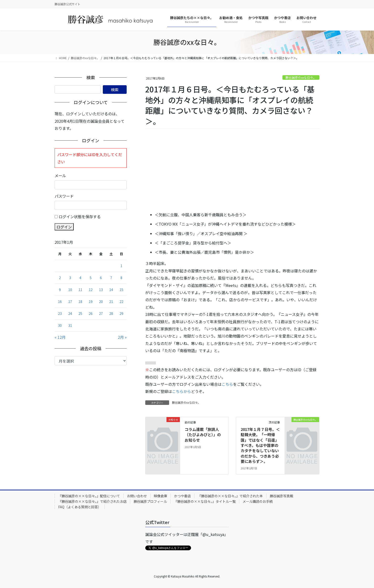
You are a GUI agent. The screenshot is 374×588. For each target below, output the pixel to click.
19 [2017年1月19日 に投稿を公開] (91, 302)
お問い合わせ (137, 496)
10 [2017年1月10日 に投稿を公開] (70, 290)
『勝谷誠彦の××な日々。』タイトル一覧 (205, 501)
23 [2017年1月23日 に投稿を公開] (60, 313)
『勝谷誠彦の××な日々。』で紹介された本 (230, 496)
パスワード (64, 196)
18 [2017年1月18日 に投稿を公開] (80, 302)
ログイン (64, 227)
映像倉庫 (161, 496)
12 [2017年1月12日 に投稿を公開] (91, 290)
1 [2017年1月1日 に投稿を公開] (121, 266)
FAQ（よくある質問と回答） (80, 507)
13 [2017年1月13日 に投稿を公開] (101, 290)
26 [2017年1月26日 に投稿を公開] (91, 313)
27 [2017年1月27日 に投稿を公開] (101, 313)
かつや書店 (182, 496)
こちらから (182, 391)
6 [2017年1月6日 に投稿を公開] (101, 278)
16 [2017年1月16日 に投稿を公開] (60, 302)
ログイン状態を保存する (80, 217)
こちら (227, 384)
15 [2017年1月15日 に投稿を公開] (121, 290)
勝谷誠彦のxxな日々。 (301, 77)
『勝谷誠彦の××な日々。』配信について (89, 496)
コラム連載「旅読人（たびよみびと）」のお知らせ (203, 435)
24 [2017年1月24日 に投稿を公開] (70, 313)
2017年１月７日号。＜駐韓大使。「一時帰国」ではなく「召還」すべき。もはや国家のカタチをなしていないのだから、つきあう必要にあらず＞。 (260, 445)
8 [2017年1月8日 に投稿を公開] (121, 278)
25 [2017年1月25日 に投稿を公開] (80, 313)
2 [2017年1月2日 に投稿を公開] (60, 278)
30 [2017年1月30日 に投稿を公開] (60, 325)
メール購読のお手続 (258, 501)
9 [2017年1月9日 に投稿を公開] (60, 290)
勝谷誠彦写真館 (281, 496)
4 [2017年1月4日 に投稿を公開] (80, 278)
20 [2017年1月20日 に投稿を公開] (101, 302)
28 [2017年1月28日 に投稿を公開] (111, 313)
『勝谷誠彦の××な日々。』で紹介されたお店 (92, 501)
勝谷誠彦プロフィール (150, 501)
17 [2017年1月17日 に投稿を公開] (70, 302)
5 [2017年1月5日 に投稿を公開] (91, 278)
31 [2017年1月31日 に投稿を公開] (70, 325)
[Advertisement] (232, 170)
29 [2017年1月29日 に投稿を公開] (121, 313)
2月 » (122, 337)
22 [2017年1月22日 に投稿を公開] (121, 302)
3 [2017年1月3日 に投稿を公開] (70, 278)
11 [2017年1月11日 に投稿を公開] (80, 290)
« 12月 (60, 337)
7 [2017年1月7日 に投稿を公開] (111, 278)
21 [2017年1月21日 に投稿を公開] (111, 302)
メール (60, 175)
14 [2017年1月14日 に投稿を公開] (111, 290)
